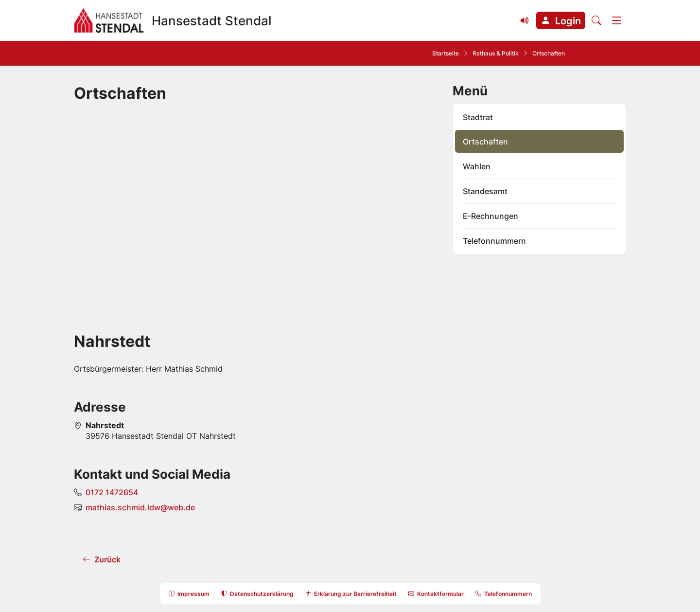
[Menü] (617, 20)
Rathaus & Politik (496, 53)
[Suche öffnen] (596, 20)
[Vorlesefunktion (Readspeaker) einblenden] (525, 20)
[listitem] (539, 117)
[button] (561, 20)
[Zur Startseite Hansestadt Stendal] (173, 20)
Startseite (446, 53)
